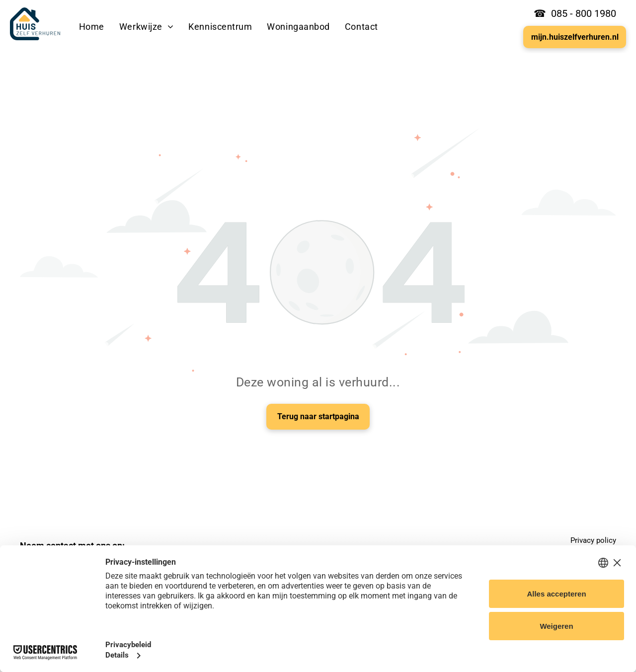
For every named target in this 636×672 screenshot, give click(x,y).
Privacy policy (593, 540)
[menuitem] (92, 27)
